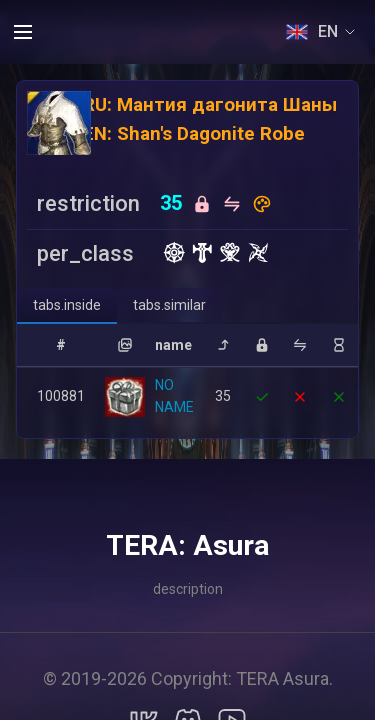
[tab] (67, 306)
